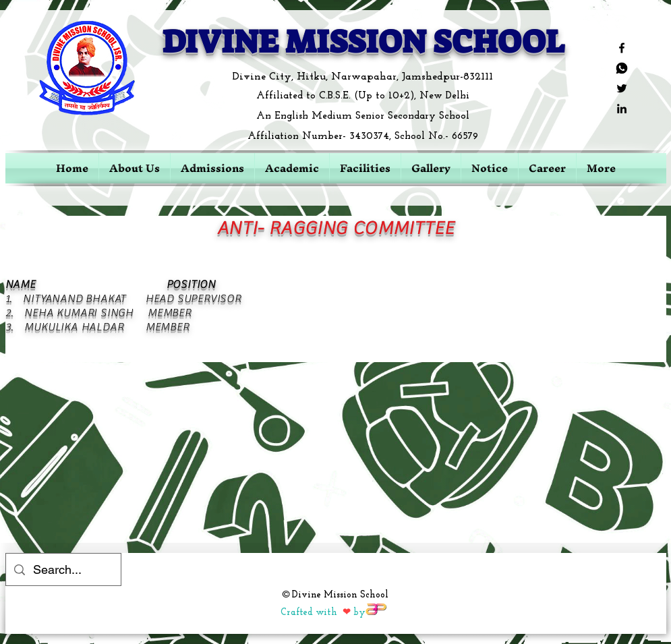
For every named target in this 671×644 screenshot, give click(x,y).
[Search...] (63, 570)
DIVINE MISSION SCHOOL (363, 42)
